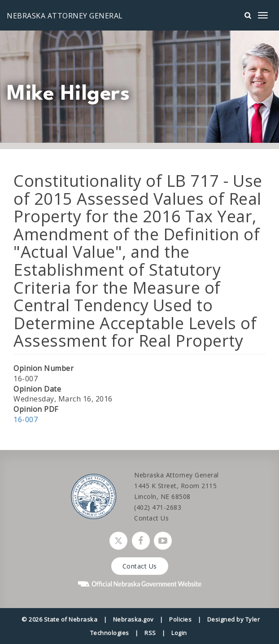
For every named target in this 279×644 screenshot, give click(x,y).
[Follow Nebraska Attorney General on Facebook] (141, 541)
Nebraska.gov (133, 619)
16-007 (26, 419)
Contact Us (151, 518)
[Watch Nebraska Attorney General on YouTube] (163, 541)
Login (179, 633)
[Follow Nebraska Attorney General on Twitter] (118, 541)
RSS (150, 633)
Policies (180, 619)
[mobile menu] (263, 15)
